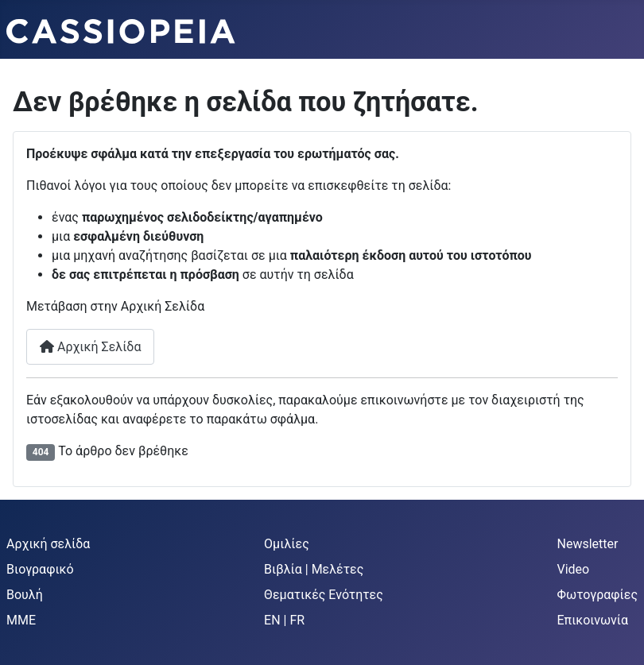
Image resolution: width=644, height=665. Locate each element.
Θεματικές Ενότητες (324, 595)
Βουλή (25, 595)
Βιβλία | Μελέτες (314, 569)
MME (21, 620)
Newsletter (588, 544)
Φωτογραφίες (598, 595)
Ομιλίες (287, 544)
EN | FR (284, 620)
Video (574, 569)
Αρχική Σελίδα (90, 347)
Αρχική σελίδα (48, 544)
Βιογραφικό (40, 569)
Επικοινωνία (593, 620)
